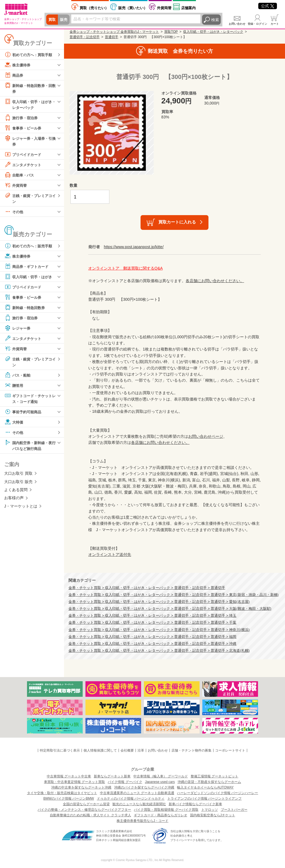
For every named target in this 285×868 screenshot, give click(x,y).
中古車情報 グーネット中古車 (69, 776)
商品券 (14, 75)
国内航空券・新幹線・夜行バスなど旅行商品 (30, 447)
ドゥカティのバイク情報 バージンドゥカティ (131, 799)
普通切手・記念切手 (85, 37)
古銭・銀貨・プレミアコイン (30, 199)
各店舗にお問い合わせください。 (215, 281)
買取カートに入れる (177, 222)
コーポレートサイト (230, 750)
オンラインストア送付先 (110, 554)
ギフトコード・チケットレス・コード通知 (30, 400)
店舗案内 (188, 8)
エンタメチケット (24, 166)
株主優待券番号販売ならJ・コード (142, 821)
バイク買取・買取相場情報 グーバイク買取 (166, 810)
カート (275, 24)
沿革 (141, 750)
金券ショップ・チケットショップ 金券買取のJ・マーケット (114, 32)
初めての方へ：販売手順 (30, 247)
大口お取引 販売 (18, 484)
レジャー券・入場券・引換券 (30, 142)
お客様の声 (14, 501)
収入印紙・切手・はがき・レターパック (28, 104)
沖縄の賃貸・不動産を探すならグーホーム (209, 782)
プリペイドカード (24, 155)
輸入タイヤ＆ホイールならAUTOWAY (205, 787)
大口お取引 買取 (18, 476)
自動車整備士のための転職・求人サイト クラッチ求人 (90, 815)
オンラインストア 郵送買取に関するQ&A (126, 268)
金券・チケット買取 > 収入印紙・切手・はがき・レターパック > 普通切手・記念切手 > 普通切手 (147, 588)
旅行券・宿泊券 (22, 118)
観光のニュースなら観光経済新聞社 (139, 804)
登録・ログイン (257, 24)
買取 (52, 20)
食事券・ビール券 (24, 129)
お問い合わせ (237, 24)
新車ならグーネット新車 (112, 776)
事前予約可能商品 (24, 414)
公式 (268, 6)
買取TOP (171, 32)
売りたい (94, 8)
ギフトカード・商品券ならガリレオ (161, 815)
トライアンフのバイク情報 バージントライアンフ (204, 799)
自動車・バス (20, 176)
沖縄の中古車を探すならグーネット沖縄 (81, 787)
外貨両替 (164, 8)
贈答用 (14, 387)
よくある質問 (16, 493)
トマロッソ (210, 810)
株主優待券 (18, 65)
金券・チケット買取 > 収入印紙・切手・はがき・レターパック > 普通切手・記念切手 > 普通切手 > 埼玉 (152, 616)
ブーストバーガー (234, 810)
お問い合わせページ (206, 436)
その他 (14, 213)
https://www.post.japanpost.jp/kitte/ (134, 247)
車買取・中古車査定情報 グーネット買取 (74, 782)
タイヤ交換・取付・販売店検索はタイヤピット (62, 793)
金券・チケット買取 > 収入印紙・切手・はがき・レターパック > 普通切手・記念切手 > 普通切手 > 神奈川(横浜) (159, 630)
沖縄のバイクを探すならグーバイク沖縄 (144, 787)
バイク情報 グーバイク (125, 782)
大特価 (14, 424)
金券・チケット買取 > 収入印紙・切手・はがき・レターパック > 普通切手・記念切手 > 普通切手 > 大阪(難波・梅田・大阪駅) (170, 609)
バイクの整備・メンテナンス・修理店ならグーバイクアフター (84, 810)
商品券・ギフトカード (28, 268)
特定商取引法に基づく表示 (60, 750)
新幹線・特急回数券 (26, 309)
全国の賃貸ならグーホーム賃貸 (86, 804)
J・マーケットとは (21, 509)
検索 (215, 20)
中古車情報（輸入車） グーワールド (160, 776)
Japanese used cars (160, 782)
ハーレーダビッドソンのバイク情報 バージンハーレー (218, 793)
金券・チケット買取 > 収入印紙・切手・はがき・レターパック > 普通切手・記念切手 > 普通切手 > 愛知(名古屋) (159, 602)
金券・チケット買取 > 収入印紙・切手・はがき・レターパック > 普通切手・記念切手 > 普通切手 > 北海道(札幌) (159, 651)
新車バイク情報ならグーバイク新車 (195, 804)
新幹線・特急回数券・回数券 (30, 88)
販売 (65, 20)
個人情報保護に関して (100, 750)
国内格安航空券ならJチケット (213, 815)
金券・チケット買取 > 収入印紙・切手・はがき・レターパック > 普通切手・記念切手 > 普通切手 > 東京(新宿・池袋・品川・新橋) (174, 595)
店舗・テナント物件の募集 (191, 750)
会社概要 (127, 750)
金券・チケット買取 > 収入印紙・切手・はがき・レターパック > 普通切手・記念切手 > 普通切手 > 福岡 (152, 637)
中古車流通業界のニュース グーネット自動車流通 (137, 793)
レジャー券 (18, 330)
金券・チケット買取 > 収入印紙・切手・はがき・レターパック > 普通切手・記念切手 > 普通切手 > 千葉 (152, 623)
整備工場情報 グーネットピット (214, 776)
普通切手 (112, 37)
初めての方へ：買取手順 (30, 54)
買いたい (133, 8)
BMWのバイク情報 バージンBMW (69, 799)
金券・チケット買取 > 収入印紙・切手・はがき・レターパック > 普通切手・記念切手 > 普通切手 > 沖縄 (152, 644)
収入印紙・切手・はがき (30, 278)
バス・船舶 (18, 377)
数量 (73, 185)
